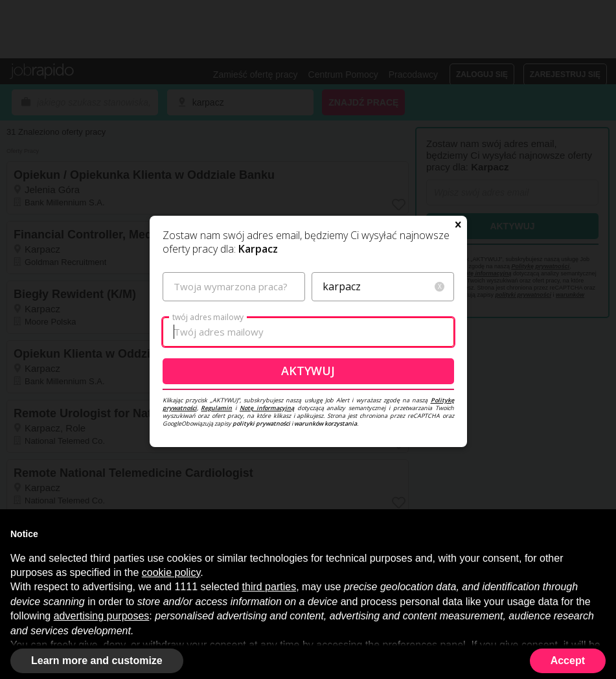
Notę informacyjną (267, 408)
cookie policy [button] (171, 572)
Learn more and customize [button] (97, 661)
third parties (269, 587)
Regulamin (216, 408)
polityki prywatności (261, 423)
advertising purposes (102, 616)
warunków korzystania (325, 423)
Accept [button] (568, 661)
